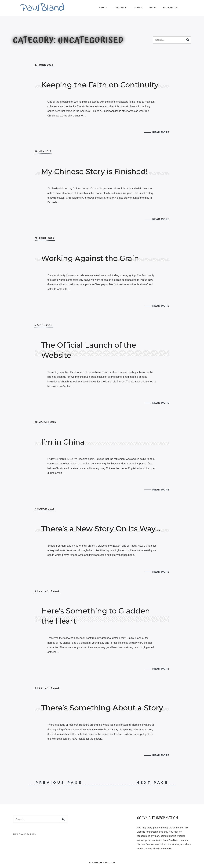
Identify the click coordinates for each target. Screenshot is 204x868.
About (103, 8)
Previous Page (55, 783)
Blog (153, 8)
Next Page (156, 783)
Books (138, 8)
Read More (161, 132)
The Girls (120, 8)
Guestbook (171, 8)
